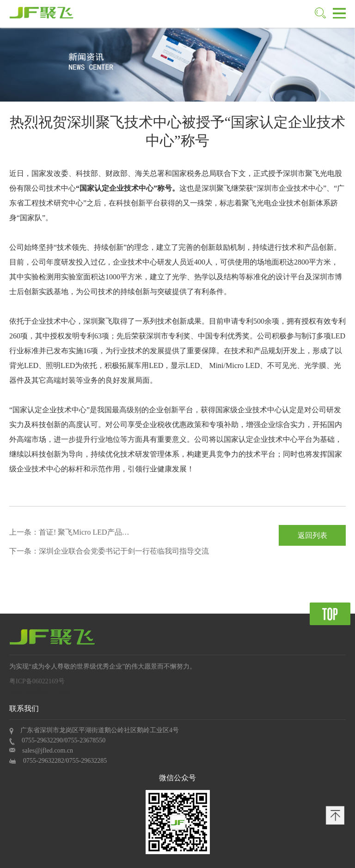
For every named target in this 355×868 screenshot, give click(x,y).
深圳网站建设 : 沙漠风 (41, 691)
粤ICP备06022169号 (37, 681)
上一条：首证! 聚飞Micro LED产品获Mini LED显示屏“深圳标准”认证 (69, 534)
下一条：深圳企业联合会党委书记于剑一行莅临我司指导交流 (109, 551)
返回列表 (312, 535)
